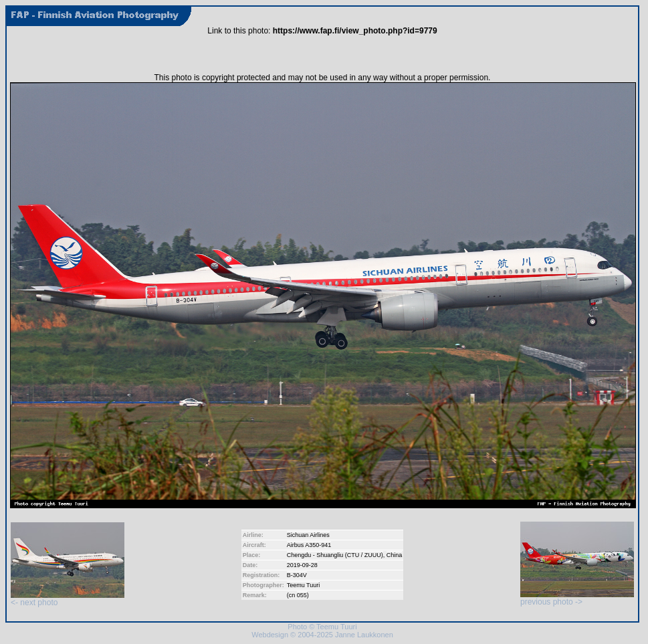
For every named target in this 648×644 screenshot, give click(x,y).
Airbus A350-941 (309, 545)
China (395, 555)
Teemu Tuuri (304, 585)
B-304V (297, 575)
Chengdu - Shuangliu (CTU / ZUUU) (335, 555)
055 (302, 595)
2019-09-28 (302, 565)
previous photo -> (577, 598)
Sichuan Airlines (308, 535)
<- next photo (68, 599)
